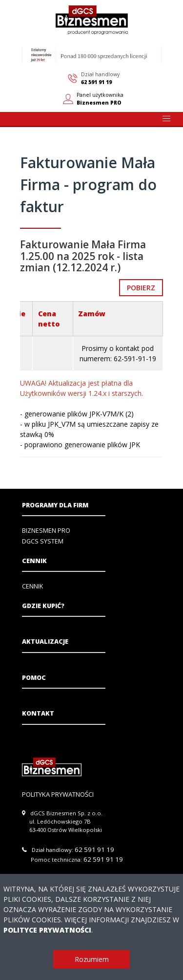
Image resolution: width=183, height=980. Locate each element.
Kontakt (38, 713)
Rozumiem (92, 959)
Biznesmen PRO (46, 531)
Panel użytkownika (100, 99)
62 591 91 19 (96, 82)
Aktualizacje (45, 642)
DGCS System (43, 541)
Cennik (34, 561)
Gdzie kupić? (43, 606)
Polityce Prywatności (47, 930)
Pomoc (34, 678)
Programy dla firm (55, 505)
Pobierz (141, 288)
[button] (166, 119)
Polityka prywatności (58, 794)
